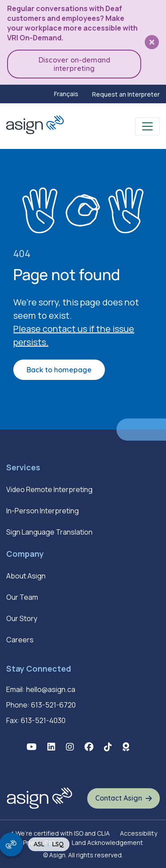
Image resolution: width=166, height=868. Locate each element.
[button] (152, 42)
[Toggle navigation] (147, 126)
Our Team (22, 597)
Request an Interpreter (126, 94)
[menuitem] (66, 94)
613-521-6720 (53, 705)
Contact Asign (119, 798)
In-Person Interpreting (42, 511)
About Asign (26, 576)
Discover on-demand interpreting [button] (74, 64)
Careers (20, 640)
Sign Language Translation (49, 532)
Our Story (22, 618)
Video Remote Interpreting (49, 489)
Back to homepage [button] (59, 370)
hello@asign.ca (51, 689)
